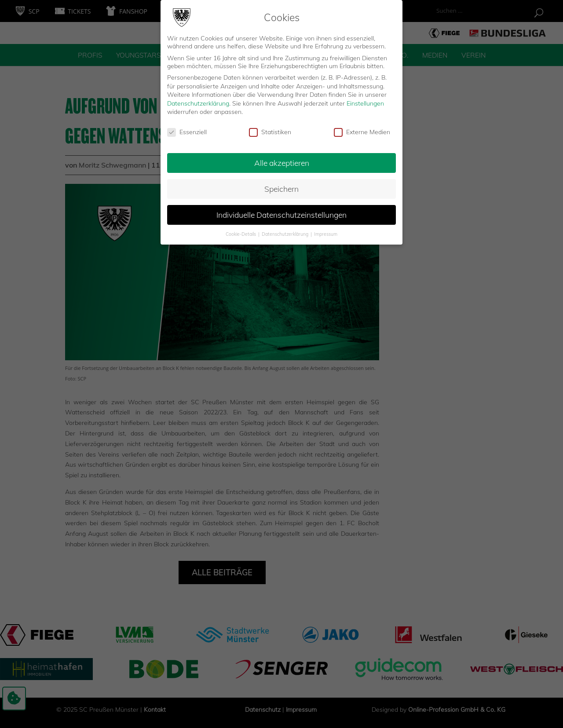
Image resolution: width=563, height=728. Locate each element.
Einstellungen (365, 99)
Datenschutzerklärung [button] (286, 230)
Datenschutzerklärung (198, 99)
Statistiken (270, 128)
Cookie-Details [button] (241, 230)
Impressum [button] (326, 230)
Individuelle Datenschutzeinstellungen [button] (281, 210)
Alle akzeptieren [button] (282, 159)
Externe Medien (362, 128)
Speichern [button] (281, 185)
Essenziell (187, 128)
